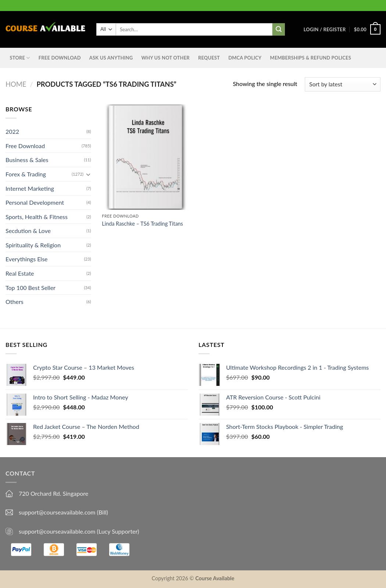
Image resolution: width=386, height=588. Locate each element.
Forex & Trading (26, 174)
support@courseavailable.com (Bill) (63, 512)
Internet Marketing (30, 188)
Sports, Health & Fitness (37, 217)
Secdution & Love (28, 231)
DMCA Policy (245, 58)
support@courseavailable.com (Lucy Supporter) (79, 531)
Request (209, 58)
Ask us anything (111, 58)
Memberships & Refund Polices (311, 58)
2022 (12, 131)
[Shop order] (343, 84)
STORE (20, 58)
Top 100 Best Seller (31, 288)
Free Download (60, 58)
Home (16, 84)
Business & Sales (27, 160)
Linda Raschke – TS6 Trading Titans (142, 224)
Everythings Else (27, 259)
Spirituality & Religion (33, 245)
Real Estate (20, 273)
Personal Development (35, 202)
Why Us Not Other (165, 58)
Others (15, 302)
